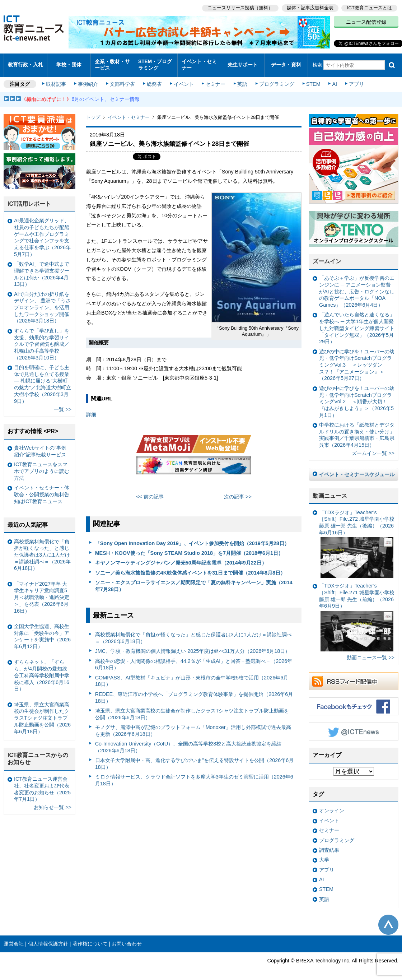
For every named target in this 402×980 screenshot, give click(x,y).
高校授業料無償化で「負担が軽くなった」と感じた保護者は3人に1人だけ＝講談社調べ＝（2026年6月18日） (193, 634)
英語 (241, 80)
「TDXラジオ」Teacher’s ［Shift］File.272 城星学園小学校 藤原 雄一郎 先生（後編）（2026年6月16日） (357, 539)
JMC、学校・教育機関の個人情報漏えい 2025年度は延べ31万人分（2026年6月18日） (193, 647)
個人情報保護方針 (48, 939)
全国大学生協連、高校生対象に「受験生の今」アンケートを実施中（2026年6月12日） (42, 632)
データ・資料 (286, 63)
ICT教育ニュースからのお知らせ (38, 754)
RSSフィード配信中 (354, 677)
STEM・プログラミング (155, 62)
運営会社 (14, 939)
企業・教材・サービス (112, 62)
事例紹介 (89, 80)
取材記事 (57, 80)
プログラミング (275, 80)
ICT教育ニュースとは (370, 7)
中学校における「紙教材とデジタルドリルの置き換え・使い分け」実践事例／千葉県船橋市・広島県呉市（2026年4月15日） (357, 430)
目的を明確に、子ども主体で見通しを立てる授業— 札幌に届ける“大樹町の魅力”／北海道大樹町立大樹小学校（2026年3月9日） (43, 380)
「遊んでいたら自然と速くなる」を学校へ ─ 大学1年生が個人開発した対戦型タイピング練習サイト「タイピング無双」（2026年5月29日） (357, 324)
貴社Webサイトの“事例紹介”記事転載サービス (40, 447)
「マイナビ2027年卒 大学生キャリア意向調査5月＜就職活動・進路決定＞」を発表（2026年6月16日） (42, 593)
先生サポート (243, 63)
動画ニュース (330, 491)
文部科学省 (123, 80)
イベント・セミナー (199, 62)
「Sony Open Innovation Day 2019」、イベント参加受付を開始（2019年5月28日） (192, 539)
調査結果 (329, 845)
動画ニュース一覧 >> (371, 653)
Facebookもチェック (354, 702)
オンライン (332, 806)
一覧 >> (63, 405)
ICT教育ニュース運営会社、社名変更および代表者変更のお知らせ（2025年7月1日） (42, 785)
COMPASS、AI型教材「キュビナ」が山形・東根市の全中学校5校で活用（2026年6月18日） (192, 676)
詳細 (91, 410)
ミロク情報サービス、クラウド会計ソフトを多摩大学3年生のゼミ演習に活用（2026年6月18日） (194, 776)
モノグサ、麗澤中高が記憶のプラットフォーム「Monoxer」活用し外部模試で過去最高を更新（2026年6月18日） (193, 726)
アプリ (354, 80)
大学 (324, 855)
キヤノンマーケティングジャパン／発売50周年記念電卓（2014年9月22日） (181, 558)
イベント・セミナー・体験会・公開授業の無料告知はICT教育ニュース (42, 490)
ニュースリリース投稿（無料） (239, 7)
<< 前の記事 (150, 492)
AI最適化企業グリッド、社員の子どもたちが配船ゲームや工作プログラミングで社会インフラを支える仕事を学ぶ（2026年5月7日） (42, 233)
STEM (311, 80)
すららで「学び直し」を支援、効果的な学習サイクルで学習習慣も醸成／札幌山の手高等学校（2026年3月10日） (42, 340)
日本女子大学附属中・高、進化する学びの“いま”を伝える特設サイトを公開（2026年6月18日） (195, 759)
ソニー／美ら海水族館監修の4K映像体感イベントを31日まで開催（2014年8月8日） (190, 568)
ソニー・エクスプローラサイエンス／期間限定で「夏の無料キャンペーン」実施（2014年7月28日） (194, 581)
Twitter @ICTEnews (354, 727)
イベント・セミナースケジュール (357, 470)
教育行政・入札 (26, 63)
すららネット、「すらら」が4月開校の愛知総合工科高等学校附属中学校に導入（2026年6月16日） (42, 671)
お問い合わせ (127, 939)
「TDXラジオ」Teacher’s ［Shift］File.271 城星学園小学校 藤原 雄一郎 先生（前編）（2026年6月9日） (357, 613)
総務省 (154, 80)
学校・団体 (69, 63)
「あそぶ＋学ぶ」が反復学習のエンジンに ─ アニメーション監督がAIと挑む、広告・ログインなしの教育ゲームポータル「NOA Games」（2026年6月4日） (357, 287)
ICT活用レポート (29, 199)
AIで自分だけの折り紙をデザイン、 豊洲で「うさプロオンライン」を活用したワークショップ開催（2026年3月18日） (42, 303)
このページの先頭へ (388, 920)
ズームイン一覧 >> (373, 449)
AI (332, 80)
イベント (183, 80)
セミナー (215, 80)
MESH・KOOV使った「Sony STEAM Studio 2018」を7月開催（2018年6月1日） (189, 548)
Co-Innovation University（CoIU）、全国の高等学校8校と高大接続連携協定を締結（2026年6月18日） (188, 742)
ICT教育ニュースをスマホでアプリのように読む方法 (42, 467)
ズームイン (327, 257)
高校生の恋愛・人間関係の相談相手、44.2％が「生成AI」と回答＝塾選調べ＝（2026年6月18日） (194, 660)
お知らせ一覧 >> (53, 803)
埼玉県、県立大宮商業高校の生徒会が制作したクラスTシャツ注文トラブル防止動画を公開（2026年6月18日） (192, 709)
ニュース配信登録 (366, 22)
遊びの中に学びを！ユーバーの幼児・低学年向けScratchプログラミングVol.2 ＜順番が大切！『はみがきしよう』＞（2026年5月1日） (357, 397)
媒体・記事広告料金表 (309, 7)
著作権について (90, 939)
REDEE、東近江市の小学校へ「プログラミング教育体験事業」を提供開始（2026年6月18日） (194, 693)
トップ (93, 113)
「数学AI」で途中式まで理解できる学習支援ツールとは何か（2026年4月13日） (42, 270)
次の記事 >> (238, 492)
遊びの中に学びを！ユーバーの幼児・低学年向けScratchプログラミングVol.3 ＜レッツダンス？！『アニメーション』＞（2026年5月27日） (357, 360)
